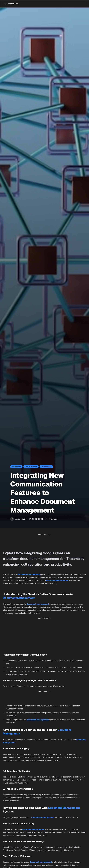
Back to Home (11, 4)
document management (29, 574)
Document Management (19, 598)
